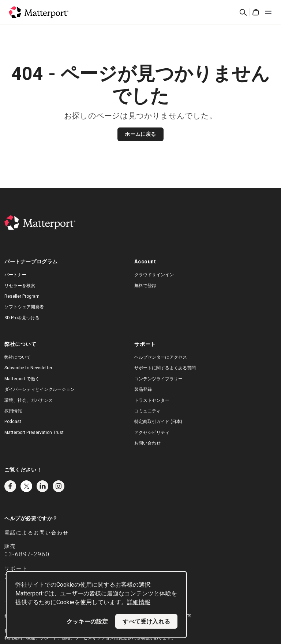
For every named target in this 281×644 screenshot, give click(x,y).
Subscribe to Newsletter (28, 368)
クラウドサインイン (154, 275)
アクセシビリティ (152, 432)
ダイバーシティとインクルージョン (40, 389)
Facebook (10, 486)
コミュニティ (147, 411)
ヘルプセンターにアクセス (161, 357)
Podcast (13, 422)
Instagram (59, 486)
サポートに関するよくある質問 (165, 368)
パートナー (15, 275)
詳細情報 (139, 602)
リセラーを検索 (20, 286)
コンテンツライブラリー (158, 379)
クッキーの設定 (87, 621)
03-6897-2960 (27, 554)
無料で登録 (145, 286)
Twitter (26, 486)
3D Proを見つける (22, 318)
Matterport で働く (22, 379)
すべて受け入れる (146, 621)
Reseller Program (22, 296)
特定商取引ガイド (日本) (158, 422)
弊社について (18, 357)
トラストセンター (152, 400)
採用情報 (13, 411)
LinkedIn (42, 486)
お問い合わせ (147, 443)
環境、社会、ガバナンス (29, 400)
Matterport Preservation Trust (34, 432)
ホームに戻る (140, 134)
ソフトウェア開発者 (24, 307)
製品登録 (143, 389)
